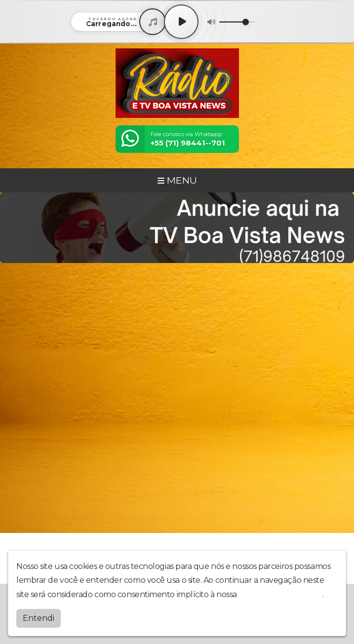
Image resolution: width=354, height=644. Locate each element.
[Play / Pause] (181, 22)
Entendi (39, 618)
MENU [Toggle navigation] (177, 180)
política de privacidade (280, 594)
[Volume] (237, 22)
